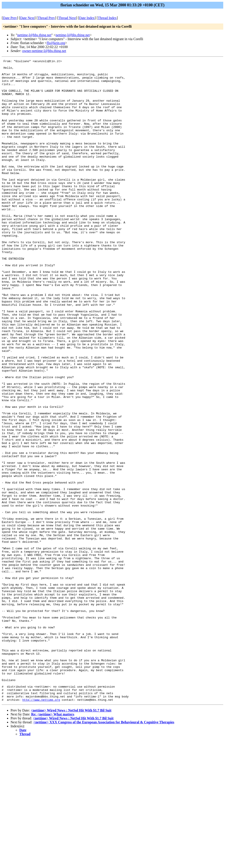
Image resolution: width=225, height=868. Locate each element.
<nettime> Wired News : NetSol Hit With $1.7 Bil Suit (71, 839)
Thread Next (67, 18)
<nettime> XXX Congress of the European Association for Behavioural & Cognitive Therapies (104, 851)
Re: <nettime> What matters (53, 843)
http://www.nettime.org (41, 828)
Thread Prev (46, 18)
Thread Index (107, 18)
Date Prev (10, 18)
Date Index (87, 18)
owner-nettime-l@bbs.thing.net (44, 51)
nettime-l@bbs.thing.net (34, 35)
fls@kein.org (56, 43)
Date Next (27, 18)
